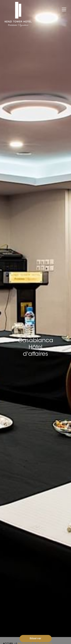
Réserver (35, 638)
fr (52, 9)
